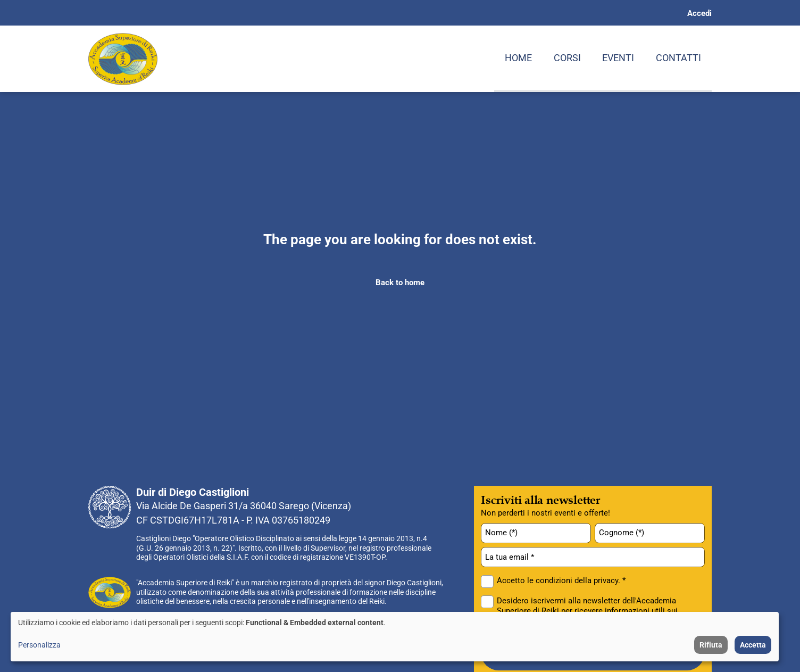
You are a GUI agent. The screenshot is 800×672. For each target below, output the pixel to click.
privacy (606, 580)
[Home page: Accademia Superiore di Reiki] (123, 59)
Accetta (753, 645)
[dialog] (395, 637)
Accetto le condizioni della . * (561, 580)
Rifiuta (711, 645)
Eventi (618, 58)
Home (518, 58)
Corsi (567, 58)
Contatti (678, 58)
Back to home (400, 283)
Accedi (699, 13)
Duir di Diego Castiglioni (193, 492)
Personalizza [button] (39, 645)
